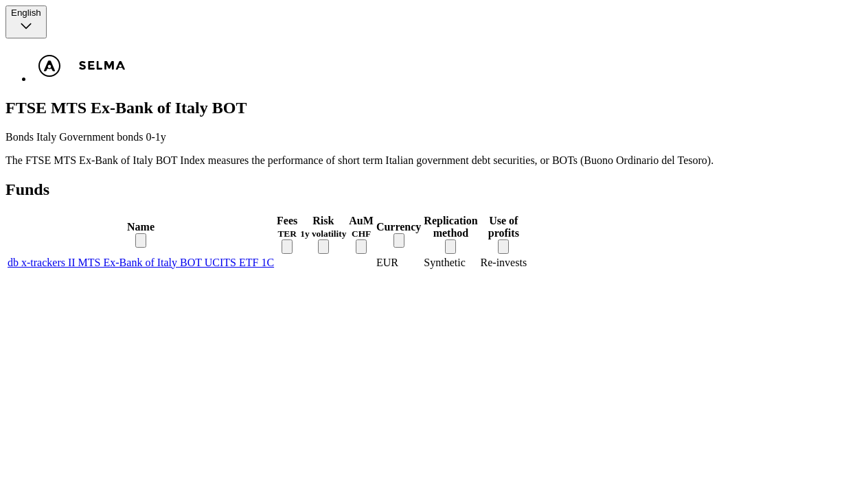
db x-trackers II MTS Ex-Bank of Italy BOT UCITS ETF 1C (141, 262)
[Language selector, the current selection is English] (26, 22)
